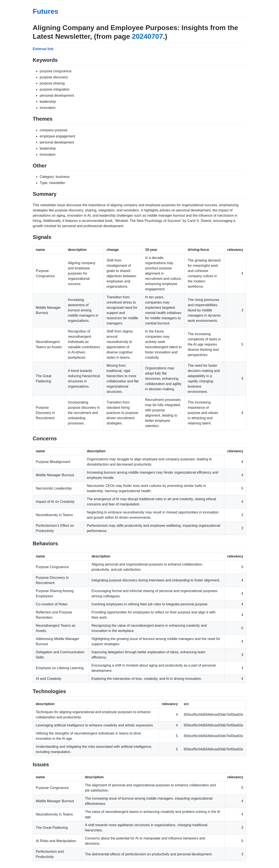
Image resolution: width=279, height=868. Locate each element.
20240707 (147, 36)
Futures (45, 11)
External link (43, 49)
